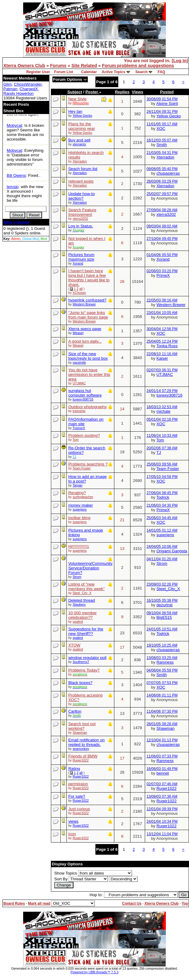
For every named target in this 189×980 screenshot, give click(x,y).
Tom (76, 440)
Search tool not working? (82, 726)
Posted (167, 92)
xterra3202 (80, 219)
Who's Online (16, 222)
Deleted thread (82, 600)
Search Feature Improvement (82, 212)
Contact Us (132, 903)
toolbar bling (79, 518)
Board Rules (14, 903)
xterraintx (79, 144)
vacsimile (79, 362)
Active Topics (114, 72)
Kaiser (162, 358)
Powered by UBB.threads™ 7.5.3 (95, 972)
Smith (162, 145)
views (73, 821)
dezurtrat (164, 605)
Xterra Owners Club (24, 66)
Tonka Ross (167, 346)
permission (78, 784)
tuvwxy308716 (83, 399)
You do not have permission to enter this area (89, 374)
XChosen (79, 293)
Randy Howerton (18, 93)
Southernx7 (81, 662)
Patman (10, 89)
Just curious (79, 809)
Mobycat (14, 125)
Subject (75, 92)
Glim (7, 84)
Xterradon (80, 161)
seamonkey (81, 749)
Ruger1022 (81, 760)
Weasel (78, 333)
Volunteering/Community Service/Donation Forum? (90, 568)
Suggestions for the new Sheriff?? (86, 631)
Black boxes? (80, 683)
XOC (161, 128)
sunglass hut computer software (85, 393)
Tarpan (78, 485)
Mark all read (39, 903)
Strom (77, 577)
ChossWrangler (28, 84)
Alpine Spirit (167, 103)
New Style (77, 99)
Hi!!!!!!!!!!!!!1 (79, 546)
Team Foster (82, 468)
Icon (72, 834)
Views (137, 92)
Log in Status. (81, 226)
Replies (122, 92)
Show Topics (66, 873)
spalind (78, 622)
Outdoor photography (87, 407)
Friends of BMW (83, 756)
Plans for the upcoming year (82, 126)
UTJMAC (79, 383)
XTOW (74, 645)
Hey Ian (75, 111)
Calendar (89, 72)
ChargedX (29, 89)
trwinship (79, 411)
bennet (163, 773)
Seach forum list (83, 169)
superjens (80, 509)
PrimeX (163, 275)
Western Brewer (84, 304)
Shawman (80, 732)
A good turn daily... (85, 341)
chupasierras (168, 173)
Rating (74, 769)
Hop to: (96, 895)
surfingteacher (83, 497)
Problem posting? (84, 435)
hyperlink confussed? (87, 300)
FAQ (161, 72)
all (81, 289)
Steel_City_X (82, 593)
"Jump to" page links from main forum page (88, 315)
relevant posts (81, 181)
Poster (93, 92)
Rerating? (77, 493)
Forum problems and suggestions (138, 66)
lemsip (13, 187)
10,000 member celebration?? (82, 615)
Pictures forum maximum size (81, 257)
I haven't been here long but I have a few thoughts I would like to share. (89, 278)
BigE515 (164, 617)
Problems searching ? (88, 464)
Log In (180, 61)
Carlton (75, 711)
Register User (38, 72)
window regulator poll (87, 658)
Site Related (84, 66)
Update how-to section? (82, 196)
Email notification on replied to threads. (86, 742)
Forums (58, 66)
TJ (159, 453)
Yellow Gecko (82, 116)
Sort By (61, 879)
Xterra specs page (85, 329)
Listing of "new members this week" (87, 586)
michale (163, 411)
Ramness (165, 662)
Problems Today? (84, 670)
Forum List (64, 72)
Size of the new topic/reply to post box (88, 356)
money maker (81, 505)
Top (185, 903)
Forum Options (70, 79)
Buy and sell (79, 140)
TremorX (79, 428)
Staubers (79, 604)
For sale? (77, 796)
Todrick (163, 497)
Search (141, 72)
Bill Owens (16, 175)
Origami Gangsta (172, 551)
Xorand (78, 263)
